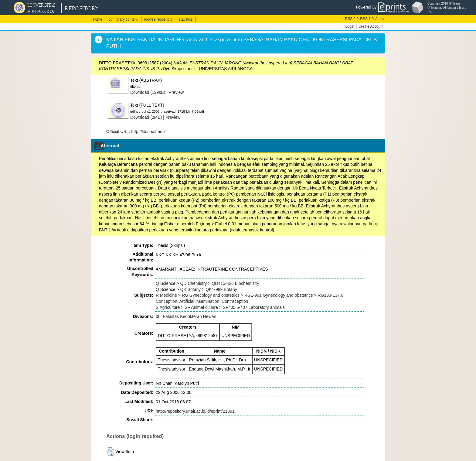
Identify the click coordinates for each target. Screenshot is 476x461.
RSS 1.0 (367, 19)
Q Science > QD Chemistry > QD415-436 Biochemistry (207, 283)
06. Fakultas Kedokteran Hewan (186, 316)
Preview (176, 92)
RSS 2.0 (352, 19)
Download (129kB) (148, 92)
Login (350, 26)
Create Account (371, 26)
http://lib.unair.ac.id (149, 131)
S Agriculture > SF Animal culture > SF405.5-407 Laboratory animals (220, 307)
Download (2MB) (146, 117)
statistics (186, 19)
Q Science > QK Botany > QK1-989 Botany (196, 289)
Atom (379, 19)
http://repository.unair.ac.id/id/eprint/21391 (195, 411)
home (98, 19)
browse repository (158, 19)
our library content (123, 19)
